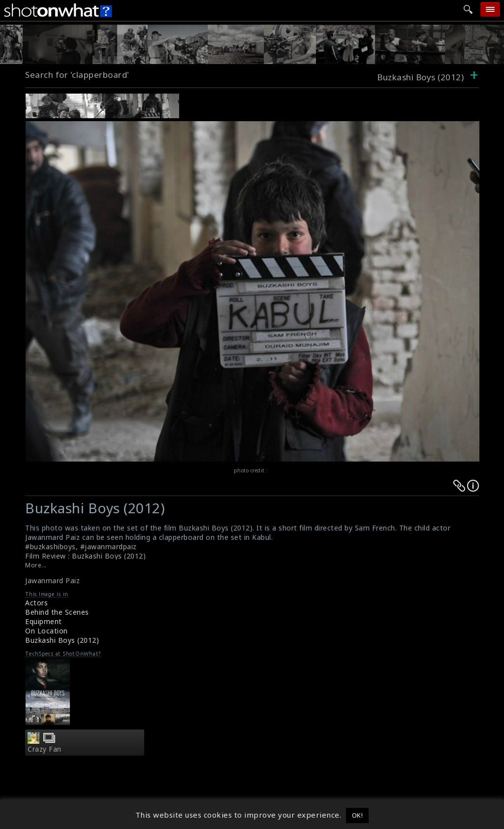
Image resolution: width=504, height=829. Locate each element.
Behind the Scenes (57, 612)
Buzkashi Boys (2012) (62, 640)
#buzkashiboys (50, 547)
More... (36, 565)
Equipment (44, 621)
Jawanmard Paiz (52, 580)
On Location (47, 631)
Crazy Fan (45, 749)
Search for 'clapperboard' (77, 75)
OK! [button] (358, 815)
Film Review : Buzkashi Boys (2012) (85, 556)
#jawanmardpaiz (109, 547)
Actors (36, 603)
